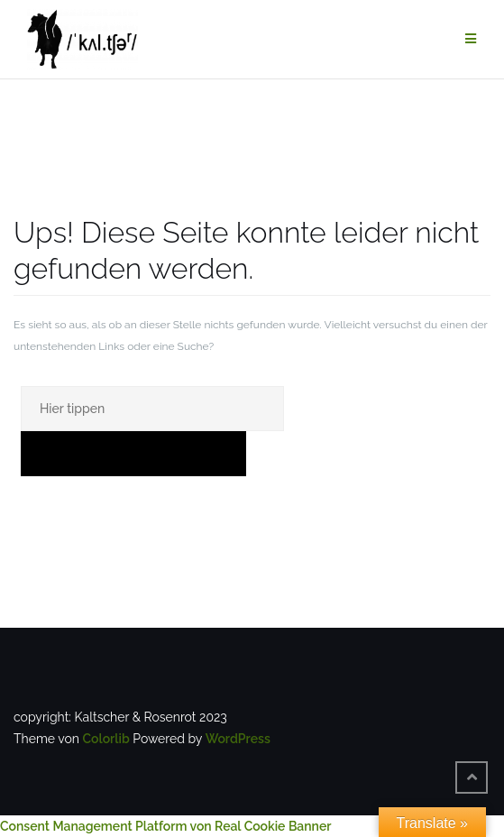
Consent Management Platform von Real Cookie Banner (166, 826)
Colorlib (105, 739)
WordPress (238, 739)
